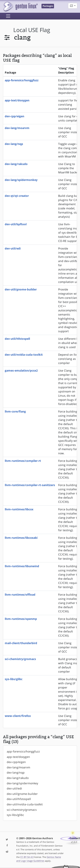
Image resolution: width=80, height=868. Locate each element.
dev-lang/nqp (14, 144)
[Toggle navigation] (8, 16)
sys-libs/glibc (14, 679)
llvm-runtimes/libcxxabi (21, 538)
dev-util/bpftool (16, 224)
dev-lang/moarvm (17, 128)
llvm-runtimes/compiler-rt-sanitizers (30, 485)
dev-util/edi (13, 248)
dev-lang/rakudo (16, 164)
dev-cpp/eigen (14, 116)
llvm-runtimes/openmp (21, 619)
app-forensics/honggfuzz (22, 80)
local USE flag (32, 30)
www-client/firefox (18, 716)
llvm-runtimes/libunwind (22, 566)
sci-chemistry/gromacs (20, 659)
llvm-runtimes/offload (20, 595)
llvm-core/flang (15, 411)
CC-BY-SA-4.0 (27, 857)
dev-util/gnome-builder (21, 289)
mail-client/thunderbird (21, 643)
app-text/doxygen (17, 100)
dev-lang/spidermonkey (21, 180)
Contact (75, 838)
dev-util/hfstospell (17, 339)
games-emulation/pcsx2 (21, 370)
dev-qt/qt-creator (17, 196)
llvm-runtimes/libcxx (19, 509)
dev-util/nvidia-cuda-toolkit (24, 355)
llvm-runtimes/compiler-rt (23, 461)
